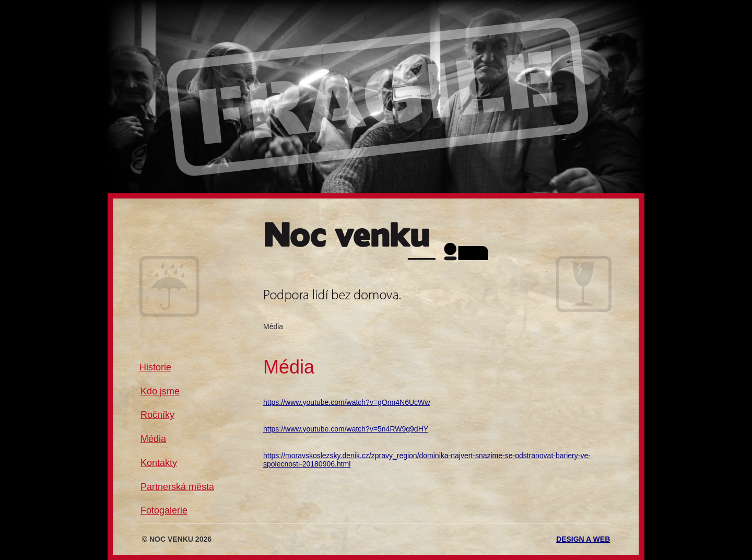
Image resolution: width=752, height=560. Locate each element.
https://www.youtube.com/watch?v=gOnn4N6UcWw (346, 402)
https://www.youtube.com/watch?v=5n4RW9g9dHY (346, 429)
